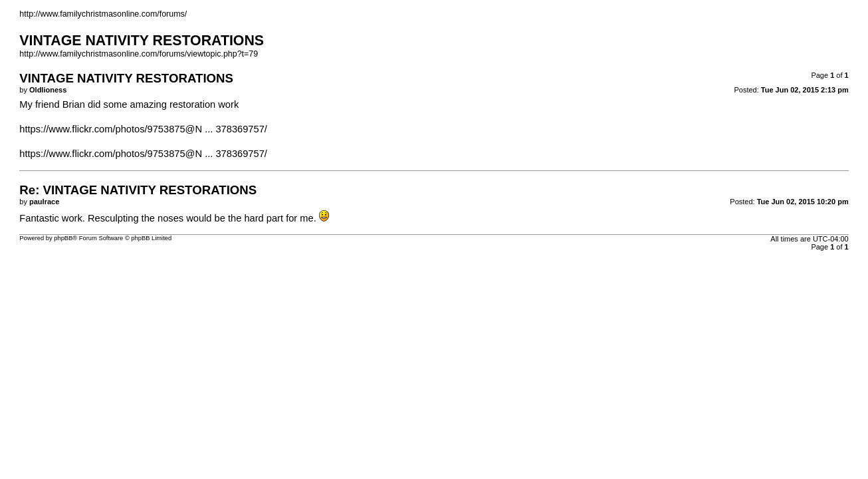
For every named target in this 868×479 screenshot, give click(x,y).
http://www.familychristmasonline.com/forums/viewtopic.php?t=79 (139, 54)
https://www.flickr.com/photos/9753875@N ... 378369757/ (143, 129)
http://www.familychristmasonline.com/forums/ (103, 14)
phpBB (63, 238)
